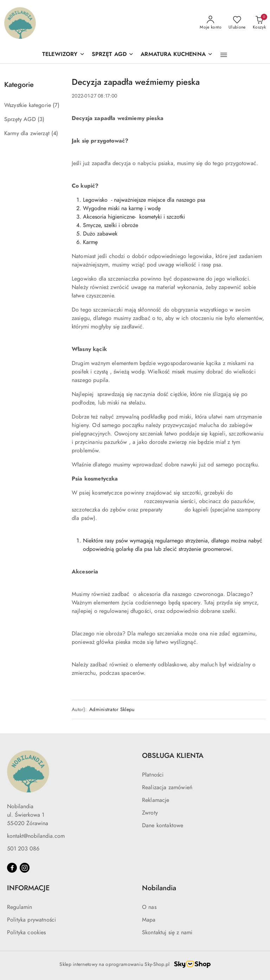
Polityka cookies (27, 932)
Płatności (153, 775)
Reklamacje (156, 800)
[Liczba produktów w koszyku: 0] (259, 23)
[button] (224, 55)
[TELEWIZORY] (63, 55)
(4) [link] (55, 133)
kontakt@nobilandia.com (36, 836)
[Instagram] (25, 868)
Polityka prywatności (31, 920)
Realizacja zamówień (167, 787)
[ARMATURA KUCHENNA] (177, 55)
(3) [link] (41, 119)
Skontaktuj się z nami (167, 932)
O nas (149, 907)
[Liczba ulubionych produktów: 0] (237, 23)
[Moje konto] (211, 23)
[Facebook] (12, 868)
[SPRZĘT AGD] (113, 55)
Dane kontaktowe (163, 825)
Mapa (149, 920)
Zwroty (150, 813)
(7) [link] (56, 105)
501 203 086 (23, 849)
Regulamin (20, 907)
